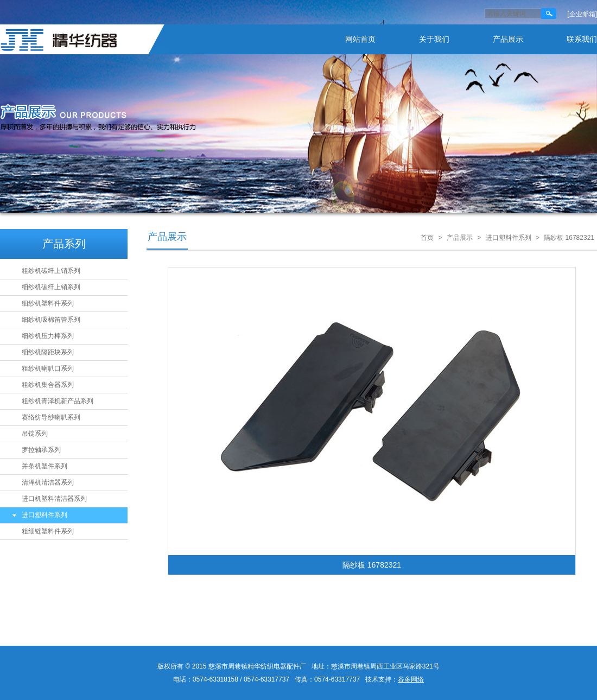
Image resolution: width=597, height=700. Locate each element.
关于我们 (434, 39)
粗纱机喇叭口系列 (48, 368)
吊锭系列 (35, 434)
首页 (427, 238)
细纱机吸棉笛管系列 (51, 320)
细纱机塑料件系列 (48, 303)
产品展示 (508, 39)
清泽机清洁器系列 (48, 482)
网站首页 (360, 39)
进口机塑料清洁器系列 (54, 499)
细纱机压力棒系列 (48, 336)
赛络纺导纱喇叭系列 (51, 417)
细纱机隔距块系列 (48, 352)
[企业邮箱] (582, 14)
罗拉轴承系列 (41, 450)
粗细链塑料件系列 (48, 531)
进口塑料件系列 (45, 515)
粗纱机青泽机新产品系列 (58, 401)
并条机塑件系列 (45, 466)
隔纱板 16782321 (569, 238)
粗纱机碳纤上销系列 (51, 271)
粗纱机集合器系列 (48, 385)
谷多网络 (411, 679)
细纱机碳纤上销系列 (51, 287)
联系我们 (582, 39)
